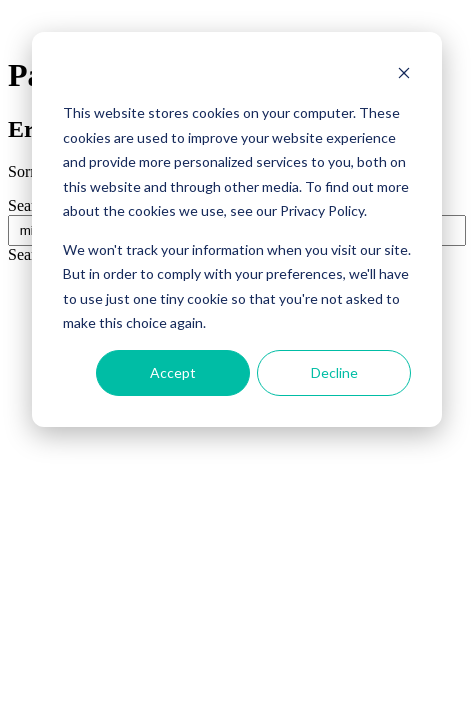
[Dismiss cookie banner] (404, 75)
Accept (173, 372)
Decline (334, 372)
